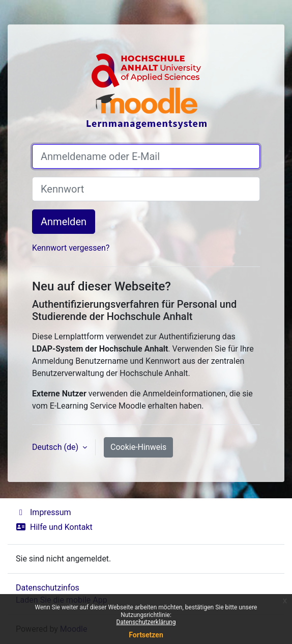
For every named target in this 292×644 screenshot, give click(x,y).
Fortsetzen (146, 635)
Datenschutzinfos (48, 588)
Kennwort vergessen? (71, 248)
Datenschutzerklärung (146, 622)
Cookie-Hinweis (138, 447)
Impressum (43, 512)
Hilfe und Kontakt (54, 527)
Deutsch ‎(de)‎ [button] (56, 447)
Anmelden (64, 222)
